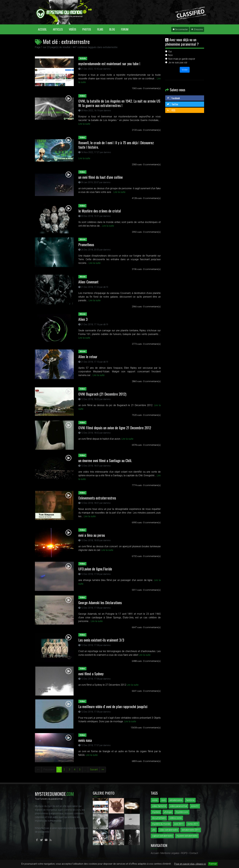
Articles (58, 29)
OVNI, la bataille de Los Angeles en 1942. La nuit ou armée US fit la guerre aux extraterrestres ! (119, 103)
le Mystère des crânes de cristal (100, 211)
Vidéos (73, 29)
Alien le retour (88, 356)
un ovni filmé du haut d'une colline (101, 177)
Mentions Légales (170, 853)
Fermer (213, 864)
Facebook (173, 98)
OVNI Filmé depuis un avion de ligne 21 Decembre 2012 (115, 428)
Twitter (173, 104)
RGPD (184, 853)
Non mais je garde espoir (182, 59)
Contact (194, 853)
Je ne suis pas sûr (178, 62)
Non (170, 55)
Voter (185, 70)
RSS (171, 110)
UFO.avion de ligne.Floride (95, 569)
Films (100, 29)
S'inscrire (197, 29)
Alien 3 (83, 319)
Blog (112, 29)
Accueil (44, 29)
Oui (170, 52)
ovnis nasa (85, 740)
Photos (87, 29)
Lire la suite (84, 124)
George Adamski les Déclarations (100, 602)
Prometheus (86, 244)
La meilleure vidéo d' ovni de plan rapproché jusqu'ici (113, 706)
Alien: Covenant (88, 282)
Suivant (94, 769)
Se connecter (180, 29)
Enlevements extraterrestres (97, 498)
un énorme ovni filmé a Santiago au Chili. (105, 460)
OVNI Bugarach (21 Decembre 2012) (102, 394)
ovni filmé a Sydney (91, 674)
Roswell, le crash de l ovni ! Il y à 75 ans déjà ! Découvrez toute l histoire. (116, 145)
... (85, 769)
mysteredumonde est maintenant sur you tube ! (109, 63)
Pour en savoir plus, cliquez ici (190, 864)
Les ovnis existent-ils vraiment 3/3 (101, 640)
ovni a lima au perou (92, 535)
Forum (125, 29)
